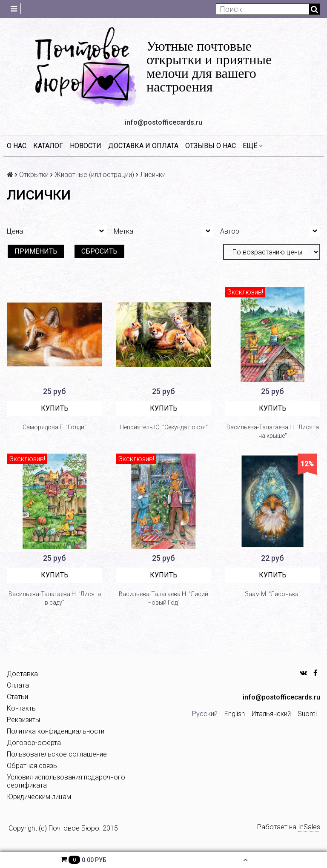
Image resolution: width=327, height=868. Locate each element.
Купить (55, 408)
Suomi (307, 714)
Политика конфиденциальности (56, 731)
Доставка (22, 674)
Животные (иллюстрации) (94, 175)
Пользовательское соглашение (57, 754)
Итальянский (271, 714)
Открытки (34, 175)
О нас (17, 146)
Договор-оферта (34, 743)
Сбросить (99, 251)
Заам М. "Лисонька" (273, 594)
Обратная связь (32, 766)
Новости (86, 146)
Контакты (22, 708)
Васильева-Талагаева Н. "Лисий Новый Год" (163, 598)
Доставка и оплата (143, 146)
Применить (36, 251)
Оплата (18, 685)
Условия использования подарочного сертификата (66, 781)
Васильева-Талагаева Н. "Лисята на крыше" (273, 431)
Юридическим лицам (39, 797)
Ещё (253, 146)
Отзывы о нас (211, 146)
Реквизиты (23, 720)
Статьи (17, 697)
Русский (205, 714)
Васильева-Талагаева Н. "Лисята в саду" (55, 598)
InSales (309, 827)
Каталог (48, 146)
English (235, 714)
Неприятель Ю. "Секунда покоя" (164, 427)
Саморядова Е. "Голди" (54, 427)
